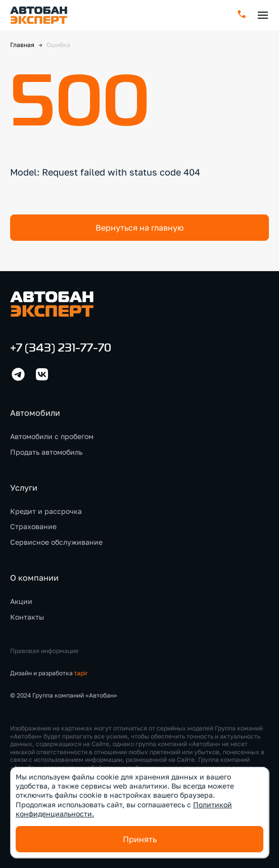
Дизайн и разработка (49, 673)
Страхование (33, 526)
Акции (21, 601)
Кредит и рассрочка (46, 511)
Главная (22, 45)
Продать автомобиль (46, 452)
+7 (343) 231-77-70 (61, 349)
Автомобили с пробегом (52, 436)
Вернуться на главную (139, 228)
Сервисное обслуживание (56, 542)
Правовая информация (44, 651)
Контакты (27, 617)
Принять (140, 839)
